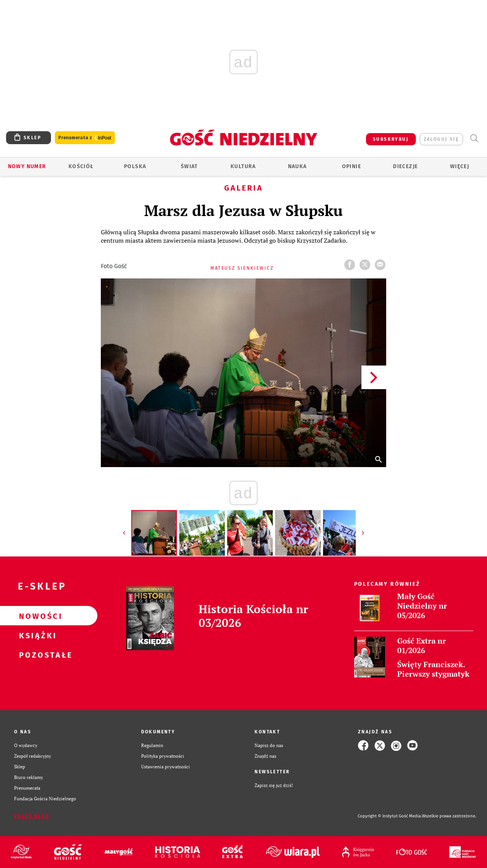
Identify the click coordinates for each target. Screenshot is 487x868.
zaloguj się (441, 139)
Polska (135, 166)
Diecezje (405, 166)
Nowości (37, 616)
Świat (189, 166)
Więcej (460, 166)
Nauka (298, 166)
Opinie (352, 166)
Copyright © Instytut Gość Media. (390, 816)
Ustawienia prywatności (166, 767)
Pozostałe (37, 655)
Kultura (243, 166)
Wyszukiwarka (474, 138)
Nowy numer (27, 166)
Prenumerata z (85, 138)
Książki (37, 635)
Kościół (81, 166)
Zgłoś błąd (32, 816)
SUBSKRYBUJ (391, 139)
